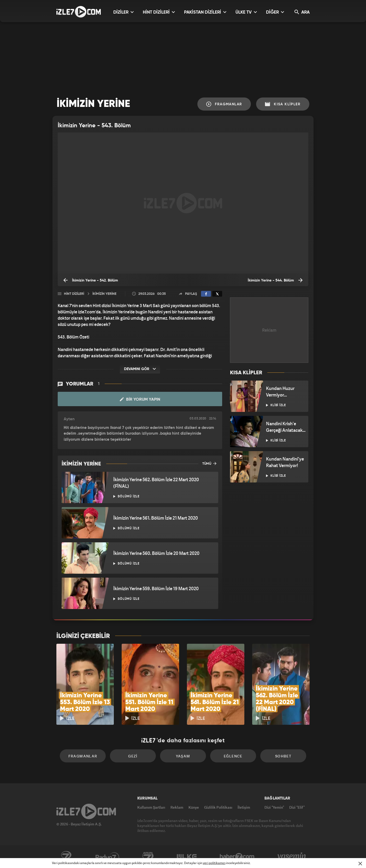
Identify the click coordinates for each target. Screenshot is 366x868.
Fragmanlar (224, 104)
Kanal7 (66, 857)
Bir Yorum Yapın (140, 399)
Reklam (177, 807)
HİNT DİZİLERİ (159, 12)
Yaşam (183, 756)
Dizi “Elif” (297, 807)
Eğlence (233, 756)
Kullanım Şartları (151, 807)
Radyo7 (107, 857)
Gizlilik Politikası (218, 807)
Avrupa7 (148, 857)
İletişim (244, 807)
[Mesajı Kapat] (360, 864)
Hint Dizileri (74, 294)
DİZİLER (123, 12)
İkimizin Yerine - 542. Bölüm (91, 280)
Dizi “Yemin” (274, 807)
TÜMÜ (209, 463)
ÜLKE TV (246, 12)
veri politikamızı (214, 863)
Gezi (133, 756)
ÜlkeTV (187, 857)
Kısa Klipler (283, 104)
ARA (302, 12)
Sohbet (283, 756)
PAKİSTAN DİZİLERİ (205, 12)
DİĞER (275, 12)
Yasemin (292, 857)
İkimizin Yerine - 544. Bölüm (275, 280)
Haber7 (237, 857)
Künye (194, 807)
